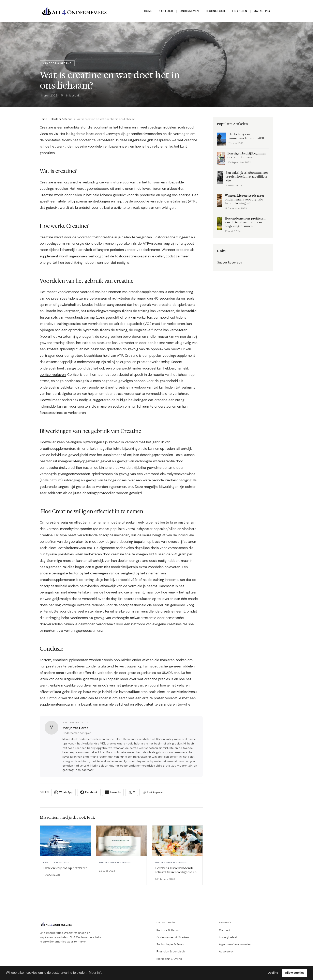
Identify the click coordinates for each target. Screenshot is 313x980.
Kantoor (166, 11)
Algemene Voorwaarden (235, 944)
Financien (240, 11)
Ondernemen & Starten (173, 937)
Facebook (89, 792)
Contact (225, 930)
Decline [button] (273, 973)
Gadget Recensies (229, 262)
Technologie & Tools (170, 944)
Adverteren (227, 951)
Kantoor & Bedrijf (62, 119)
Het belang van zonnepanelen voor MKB (246, 136)
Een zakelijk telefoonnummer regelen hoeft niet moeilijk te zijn (247, 177)
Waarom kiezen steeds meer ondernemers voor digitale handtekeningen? (244, 200)
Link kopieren (153, 792)
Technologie (216, 11)
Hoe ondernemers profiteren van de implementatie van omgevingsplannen (245, 222)
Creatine (46, 195)
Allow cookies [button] (295, 973)
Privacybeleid (228, 937)
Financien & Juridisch (171, 951)
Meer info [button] (96, 973)
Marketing (262, 11)
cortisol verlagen (53, 375)
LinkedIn (113, 792)
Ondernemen (189, 11)
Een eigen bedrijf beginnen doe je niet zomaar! (247, 155)
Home (148, 11)
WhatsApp (63, 792)
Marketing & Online (169, 959)
